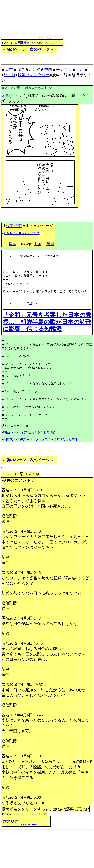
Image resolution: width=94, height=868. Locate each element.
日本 (9, 69)
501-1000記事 (34, 43)
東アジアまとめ (9, 43)
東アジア (14, 226)
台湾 (80, 69)
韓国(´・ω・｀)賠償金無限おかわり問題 (29, 432)
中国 (48, 69)
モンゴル (64, 69)
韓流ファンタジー (34, 75)
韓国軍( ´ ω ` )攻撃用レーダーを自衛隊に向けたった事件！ (42, 439)
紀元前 (9, 75)
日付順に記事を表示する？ (22, 233)
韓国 (22, 42)
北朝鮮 (35, 69)
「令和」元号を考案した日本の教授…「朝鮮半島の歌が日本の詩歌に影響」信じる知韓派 (47, 322)
